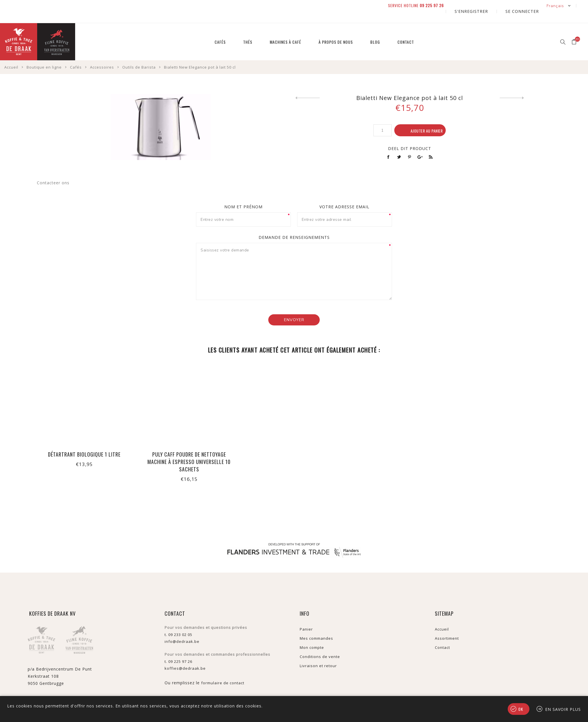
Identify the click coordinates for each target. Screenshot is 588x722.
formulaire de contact (223, 671)
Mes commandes (316, 627)
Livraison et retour (318, 654)
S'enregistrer (490, 6)
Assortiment (447, 627)
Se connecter (528, 6)
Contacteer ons (53, 171)
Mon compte (312, 636)
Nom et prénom (243, 195)
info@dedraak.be (182, 630)
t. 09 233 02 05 (178, 623)
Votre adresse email (344, 195)
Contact (442, 636)
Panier (306, 618)
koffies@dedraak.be (185, 657)
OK (521, 709)
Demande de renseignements (294, 226)
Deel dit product (410, 137)
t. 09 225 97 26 (178, 650)
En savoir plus (563, 709)
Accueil (442, 618)
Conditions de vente (320, 645)
